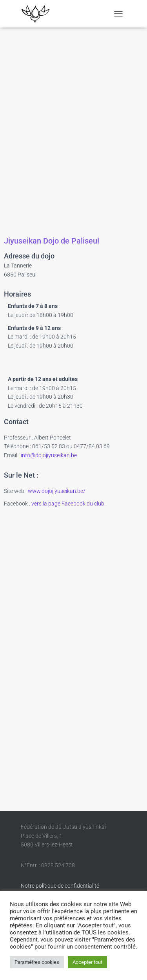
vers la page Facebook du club (68, 504)
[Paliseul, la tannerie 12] (73, 130)
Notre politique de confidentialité (60, 886)
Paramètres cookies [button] (37, 962)
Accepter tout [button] (87, 962)
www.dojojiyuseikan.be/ (57, 491)
